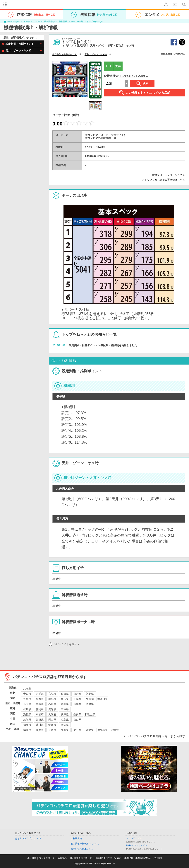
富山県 (40, 704)
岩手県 (40, 694)
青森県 (27, 694)
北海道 (27, 689)
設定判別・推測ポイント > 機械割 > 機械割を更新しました (103, 345)
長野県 (90, 704)
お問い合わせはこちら (82, 849)
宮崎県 (90, 730)
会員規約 (62, 858)
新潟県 (27, 704)
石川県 (52, 704)
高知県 (65, 725)
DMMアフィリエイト (137, 845)
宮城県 (52, 694)
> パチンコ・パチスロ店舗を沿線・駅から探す (154, 736)
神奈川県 (102, 699)
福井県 (65, 704)
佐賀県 (40, 730)
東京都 (90, 699)
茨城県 (27, 699)
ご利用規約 (76, 838)
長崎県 (52, 730)
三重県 (65, 709)
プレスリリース (47, 858)
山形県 (77, 694)
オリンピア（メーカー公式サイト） (106, 135)
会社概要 (32, 858)
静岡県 (40, 709)
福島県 (90, 694)
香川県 (40, 725)
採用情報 (158, 858)
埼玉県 (65, 699)
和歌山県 (90, 714)
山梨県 (77, 704)
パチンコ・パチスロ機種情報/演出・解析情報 (47, 21)
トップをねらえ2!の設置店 (134, 76)
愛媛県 (52, 725)
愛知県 (52, 709)
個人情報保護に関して (81, 858)
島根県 (40, 720)
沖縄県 (115, 730)
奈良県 (77, 714)
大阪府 (52, 714)
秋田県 (65, 694)
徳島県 (27, 725)
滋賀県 (27, 714)
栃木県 (40, 699)
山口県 (77, 720)
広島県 (65, 720)
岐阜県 (27, 709)
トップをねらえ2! (95, 21)
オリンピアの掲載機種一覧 (101, 138)
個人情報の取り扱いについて (85, 844)
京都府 (40, 714)
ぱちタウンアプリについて (28, 838)
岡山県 (52, 720)
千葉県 (77, 699)
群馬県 (52, 699)
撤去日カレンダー (165, 175)
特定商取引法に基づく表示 (108, 858)
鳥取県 (27, 720)
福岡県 (27, 730)
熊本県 (65, 730)
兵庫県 (65, 714)
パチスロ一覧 (77, 21)
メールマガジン (134, 838)
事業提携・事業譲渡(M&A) (138, 858)
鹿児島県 (102, 730)
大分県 (77, 730)
